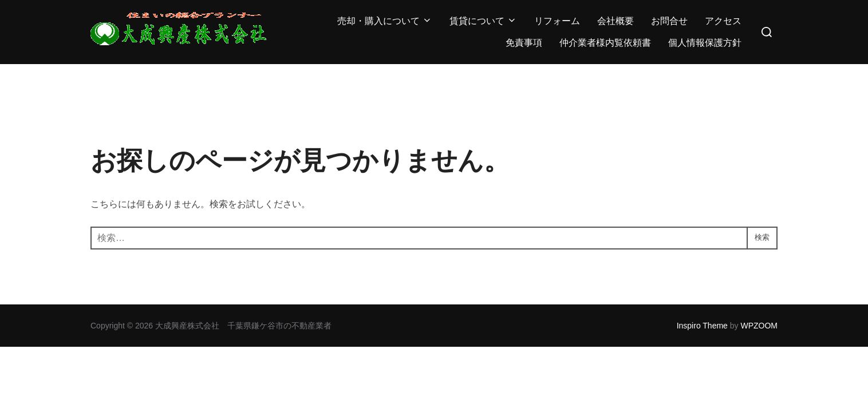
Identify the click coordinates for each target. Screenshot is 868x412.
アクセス (723, 21)
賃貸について (483, 21)
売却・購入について (385, 21)
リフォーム (557, 21)
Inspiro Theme (702, 326)
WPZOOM (759, 326)
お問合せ (669, 21)
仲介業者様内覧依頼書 (605, 43)
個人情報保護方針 (705, 43)
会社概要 (616, 21)
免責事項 (524, 43)
